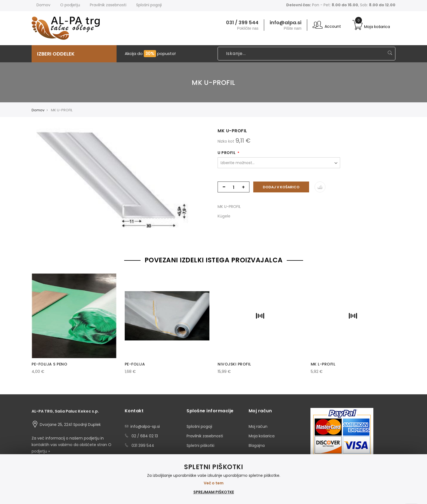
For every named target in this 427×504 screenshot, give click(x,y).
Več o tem (214, 483)
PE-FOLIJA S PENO (49, 364)
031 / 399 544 (242, 22)
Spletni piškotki (200, 445)
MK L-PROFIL (323, 364)
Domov (43, 5)
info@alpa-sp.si (145, 426)
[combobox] (306, 54)
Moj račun (258, 426)
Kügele (224, 216)
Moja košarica (262, 436)
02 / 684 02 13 (145, 436)
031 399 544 (143, 445)
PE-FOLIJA (135, 364)
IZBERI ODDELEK (56, 54)
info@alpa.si (286, 22)
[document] (213, 479)
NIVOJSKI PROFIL (234, 364)
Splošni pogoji (199, 426)
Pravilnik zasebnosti (205, 436)
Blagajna (257, 445)
